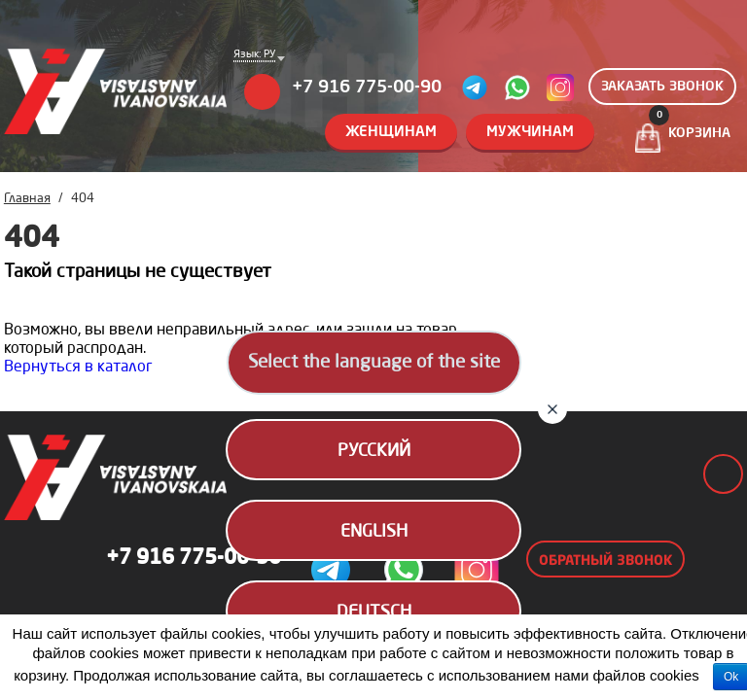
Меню (262, 92)
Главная (27, 199)
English (374, 532)
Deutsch (374, 612)
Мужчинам (530, 133)
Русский (374, 451)
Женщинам (391, 133)
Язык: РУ (254, 55)
